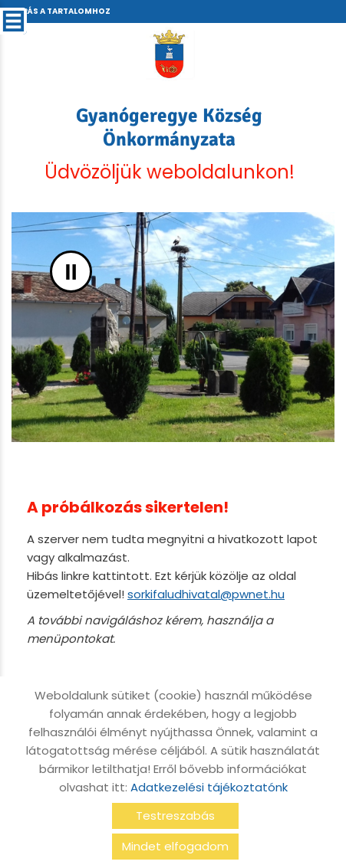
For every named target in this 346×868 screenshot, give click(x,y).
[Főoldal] (169, 54)
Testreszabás (175, 816)
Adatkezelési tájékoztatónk (209, 787)
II (71, 272)
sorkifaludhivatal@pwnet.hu (206, 594)
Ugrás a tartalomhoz (60, 11)
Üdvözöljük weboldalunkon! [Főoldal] (169, 144)
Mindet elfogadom (175, 846)
